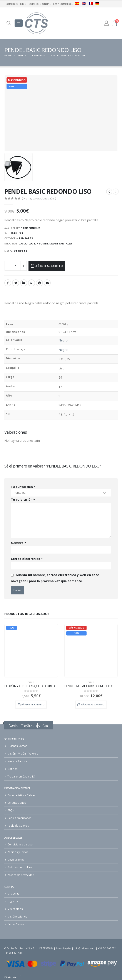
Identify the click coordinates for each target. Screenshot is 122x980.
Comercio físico (16, 4)
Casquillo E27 (28, 243)
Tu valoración (23, 500)
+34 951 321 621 (13, 953)
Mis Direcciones (17, 916)
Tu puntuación (23, 487)
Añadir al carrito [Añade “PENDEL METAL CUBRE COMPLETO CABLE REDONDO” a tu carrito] (93, 704)
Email (47, 283)
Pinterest (39, 283)
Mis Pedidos (15, 909)
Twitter (16, 283)
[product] (31, 651)
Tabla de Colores (18, 826)
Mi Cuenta (13, 893)
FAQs (11, 810)
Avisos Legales (64, 948)
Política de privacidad (21, 875)
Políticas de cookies (20, 867)
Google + (32, 283)
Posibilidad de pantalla (55, 243)
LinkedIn (24, 283)
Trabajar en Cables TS (21, 776)
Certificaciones (17, 803)
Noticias (13, 769)
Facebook (8, 283)
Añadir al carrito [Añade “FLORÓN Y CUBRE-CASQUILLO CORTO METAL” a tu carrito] (33, 704)
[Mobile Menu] (19, 23)
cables (31, 682)
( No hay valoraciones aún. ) (39, 198)
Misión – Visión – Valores (23, 753)
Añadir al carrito (49, 266)
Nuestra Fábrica (17, 761)
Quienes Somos (17, 746)
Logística (13, 901)
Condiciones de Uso (20, 844)
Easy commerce (63, 4)
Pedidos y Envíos (18, 852)
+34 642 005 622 (107, 948)
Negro (63, 340)
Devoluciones (16, 860)
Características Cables (21, 795)
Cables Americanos (19, 818)
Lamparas (26, 238)
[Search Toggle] (9, 23)
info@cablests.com (85, 948)
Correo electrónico (27, 559)
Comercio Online (40, 4)
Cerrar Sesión (16, 924)
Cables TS (20, 251)
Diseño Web (11, 977)
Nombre (19, 543)
